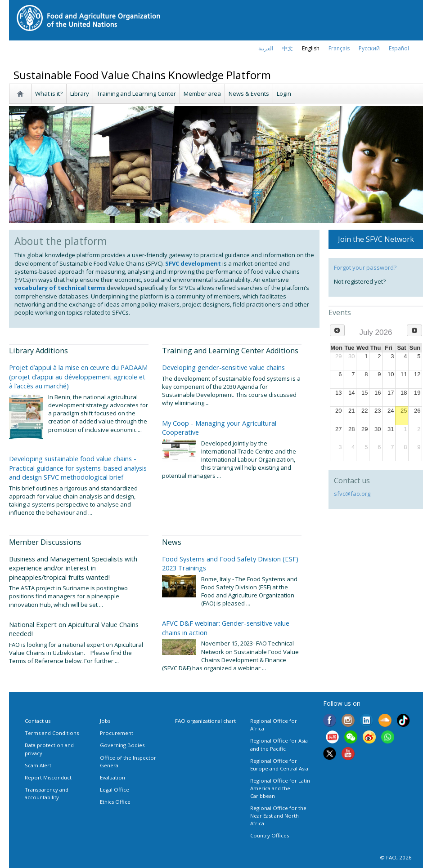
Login (284, 93)
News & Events (249, 93)
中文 (288, 48)
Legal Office (115, 790)
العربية (266, 48)
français (339, 48)
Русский (369, 48)
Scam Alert (38, 765)
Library (80, 93)
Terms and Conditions (52, 733)
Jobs (105, 721)
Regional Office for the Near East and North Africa (278, 816)
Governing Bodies (122, 745)
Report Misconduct (48, 777)
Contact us (38, 721)
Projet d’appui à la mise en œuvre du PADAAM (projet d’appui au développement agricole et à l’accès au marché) (78, 376)
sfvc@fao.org (352, 494)
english (311, 48)
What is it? (49, 93)
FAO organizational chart (205, 721)
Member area (202, 93)
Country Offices (270, 835)
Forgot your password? (365, 267)
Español (399, 48)
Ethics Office (115, 802)
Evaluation (112, 777)
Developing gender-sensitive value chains (223, 367)
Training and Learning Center (136, 93)
